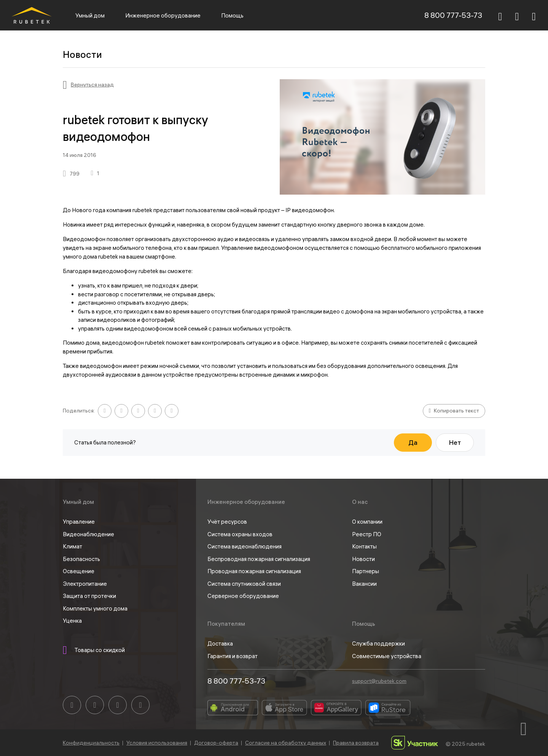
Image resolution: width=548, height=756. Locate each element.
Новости (363, 559)
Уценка (72, 621)
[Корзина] (517, 16)
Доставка (220, 643)
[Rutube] (140, 705)
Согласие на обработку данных (286, 743)
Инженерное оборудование (163, 15)
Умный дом (90, 15)
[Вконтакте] (72, 705)
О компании (367, 522)
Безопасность (81, 559)
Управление (79, 522)
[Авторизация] (534, 15)
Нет (455, 442)
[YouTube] (95, 705)
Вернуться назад (92, 85)
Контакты (364, 546)
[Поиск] (500, 15)
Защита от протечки (89, 596)
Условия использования (157, 743)
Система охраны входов (240, 534)
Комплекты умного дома (95, 608)
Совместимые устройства (387, 656)
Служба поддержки (378, 643)
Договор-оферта (216, 743)
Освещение (79, 571)
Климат (72, 546)
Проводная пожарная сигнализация (254, 571)
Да (413, 442)
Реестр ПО (367, 534)
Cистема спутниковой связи (244, 584)
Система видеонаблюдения (245, 546)
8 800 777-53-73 (453, 15)
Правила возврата (356, 743)
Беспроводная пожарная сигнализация (259, 559)
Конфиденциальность (91, 743)
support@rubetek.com (379, 681)
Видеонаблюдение (88, 534)
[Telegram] (118, 705)
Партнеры (366, 571)
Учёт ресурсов (227, 522)
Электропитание (85, 584)
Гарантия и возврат (233, 656)
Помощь (232, 15)
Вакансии (364, 584)
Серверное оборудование (243, 596)
